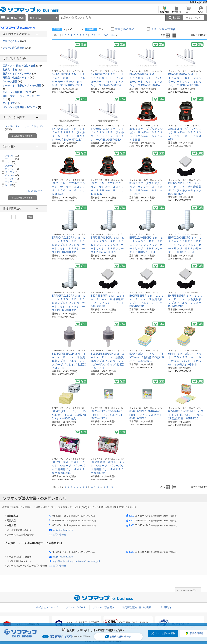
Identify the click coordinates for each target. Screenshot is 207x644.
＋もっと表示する (34, 191)
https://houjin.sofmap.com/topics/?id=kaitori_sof (76, 561)
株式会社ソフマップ (47, 607)
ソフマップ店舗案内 (103, 607)
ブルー (11, 165)
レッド (10, 185)
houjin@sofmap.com (63, 530)
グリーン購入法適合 (17, 48)
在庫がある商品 (14, 41)
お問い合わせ (59, 535)
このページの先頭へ (188, 590)
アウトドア (11, 103)
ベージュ (11, 172)
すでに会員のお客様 (165, 633)
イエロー (12, 175)
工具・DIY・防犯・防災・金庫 (23, 66)
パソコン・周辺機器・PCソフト (22, 107)
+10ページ (94, 35)
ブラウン (11, 182)
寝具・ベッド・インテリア (20, 74)
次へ (113, 35)
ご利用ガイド (177, 11)
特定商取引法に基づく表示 (137, 607)
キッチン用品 (12, 82)
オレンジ (12, 179)
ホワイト (12, 159)
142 (106, 35)
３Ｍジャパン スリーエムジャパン (68, 71)
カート (189, 11)
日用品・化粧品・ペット (18, 78)
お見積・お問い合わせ (118, 637)
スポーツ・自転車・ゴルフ (20, 92)
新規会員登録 (164, 11)
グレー (10, 162)
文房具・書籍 (13, 70)
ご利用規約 (194, 2)
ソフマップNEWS (75, 607)
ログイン (201, 11)
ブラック (12, 156)
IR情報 (204, 2)
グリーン (12, 169)
